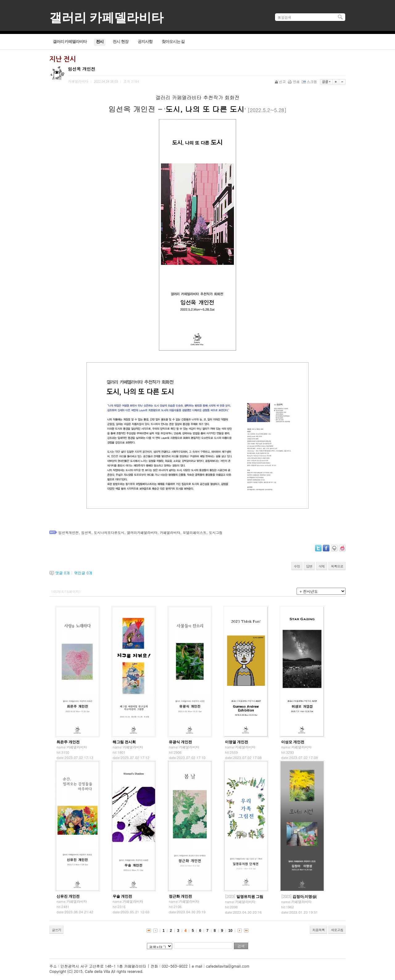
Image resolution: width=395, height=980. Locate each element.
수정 (297, 566)
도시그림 (216, 533)
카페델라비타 (170, 533)
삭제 (322, 566)
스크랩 (310, 82)
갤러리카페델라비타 (142, 533)
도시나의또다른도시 (109, 533)
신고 (281, 82)
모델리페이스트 (195, 533)
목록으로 (337, 566)
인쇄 (294, 82)
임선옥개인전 (69, 533)
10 (230, 931)
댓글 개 (62, 573)
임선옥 (86, 533)
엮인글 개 (83, 573)
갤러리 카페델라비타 (106, 18)
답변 (309, 566)
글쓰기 (56, 930)
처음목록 (318, 930)
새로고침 (337, 930)
